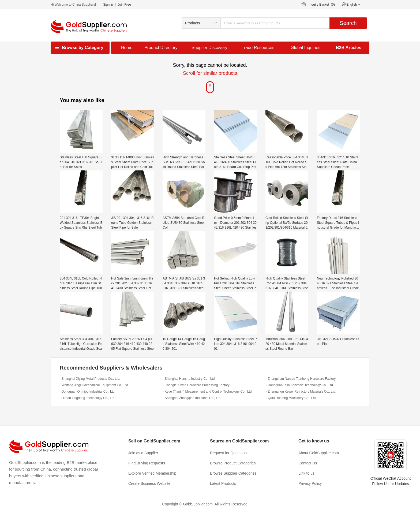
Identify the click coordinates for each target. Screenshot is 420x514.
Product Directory (161, 48)
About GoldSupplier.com (319, 453)
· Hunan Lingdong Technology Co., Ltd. (87, 398)
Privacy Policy (310, 483)
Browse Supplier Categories (233, 473)
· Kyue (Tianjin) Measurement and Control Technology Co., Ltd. (208, 392)
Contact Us (308, 463)
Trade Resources (258, 48)
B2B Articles (349, 48)
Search (348, 23)
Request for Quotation (228, 453)
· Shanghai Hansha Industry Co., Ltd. (189, 379)
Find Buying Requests (147, 463)
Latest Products (223, 483)
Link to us (306, 473)
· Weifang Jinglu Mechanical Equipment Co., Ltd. (94, 385)
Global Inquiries (305, 48)
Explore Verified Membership (152, 473)
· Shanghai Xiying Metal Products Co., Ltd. (90, 379)
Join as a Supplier (143, 453)
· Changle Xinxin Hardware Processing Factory (196, 385)
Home (127, 48)
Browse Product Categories (233, 463)
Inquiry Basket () (322, 5)
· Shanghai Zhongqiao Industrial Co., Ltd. (192, 398)
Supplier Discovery (209, 48)
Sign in (108, 5)
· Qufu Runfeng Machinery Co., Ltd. (291, 398)
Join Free (124, 5)
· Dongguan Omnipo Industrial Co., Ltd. (88, 392)
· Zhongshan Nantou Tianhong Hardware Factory (301, 379)
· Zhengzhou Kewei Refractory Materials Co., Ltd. (301, 392)
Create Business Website (149, 483)
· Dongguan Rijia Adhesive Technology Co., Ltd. (300, 385)
